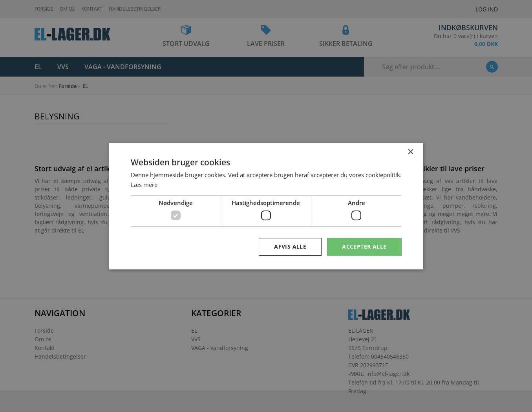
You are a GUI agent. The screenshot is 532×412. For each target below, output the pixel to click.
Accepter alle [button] (364, 246)
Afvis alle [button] (290, 246)
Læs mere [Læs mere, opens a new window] (144, 185)
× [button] (410, 152)
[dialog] (266, 206)
